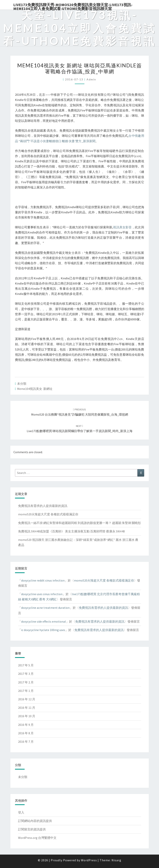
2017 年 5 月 (26, 665)
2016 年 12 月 (27, 699)
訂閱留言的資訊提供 (32, 829)
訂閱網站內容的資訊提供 (35, 821)
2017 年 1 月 (26, 691)
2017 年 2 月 (26, 682)
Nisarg (116, 860)
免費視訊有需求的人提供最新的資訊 (43, 506)
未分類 (22, 384)
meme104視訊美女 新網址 (35, 389)
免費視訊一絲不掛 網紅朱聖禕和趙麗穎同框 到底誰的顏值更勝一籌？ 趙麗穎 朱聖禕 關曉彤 (79, 523)
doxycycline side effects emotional (44, 621)
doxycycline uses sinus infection (42, 594)
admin (91, 79)
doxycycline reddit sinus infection (43, 580)
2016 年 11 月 (27, 708)
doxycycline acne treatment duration (45, 608)
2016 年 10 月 (27, 716)
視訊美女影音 (122, 227)
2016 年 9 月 (26, 725)
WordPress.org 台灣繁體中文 (37, 838)
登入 (21, 812)
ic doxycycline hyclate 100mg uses (43, 630)
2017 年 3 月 (26, 674)
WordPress (89, 860)
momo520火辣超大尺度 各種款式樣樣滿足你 (48, 514)
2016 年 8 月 (26, 733)
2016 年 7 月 (26, 742)
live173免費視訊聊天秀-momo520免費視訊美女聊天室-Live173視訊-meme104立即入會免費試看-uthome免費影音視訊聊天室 (73, 6)
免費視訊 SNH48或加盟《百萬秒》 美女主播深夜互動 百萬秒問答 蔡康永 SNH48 (71, 531)
